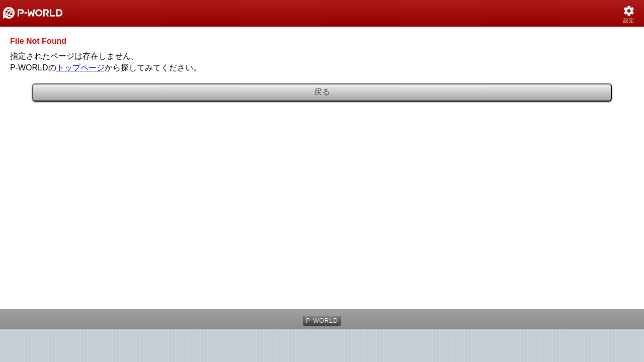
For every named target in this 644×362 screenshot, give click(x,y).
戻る (322, 92)
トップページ (80, 68)
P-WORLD (322, 321)
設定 (629, 20)
